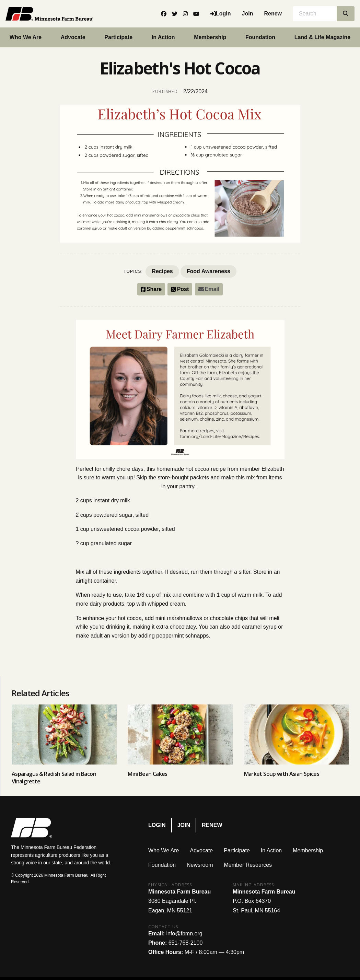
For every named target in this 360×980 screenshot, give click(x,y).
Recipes (162, 271)
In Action (163, 37)
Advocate (73, 37)
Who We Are (26, 37)
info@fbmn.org (184, 934)
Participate (118, 37)
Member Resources (248, 865)
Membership (210, 37)
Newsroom (200, 865)
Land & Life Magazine (323, 37)
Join (248, 14)
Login (157, 825)
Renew (273, 14)
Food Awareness (208, 271)
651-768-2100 (186, 943)
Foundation (260, 37)
